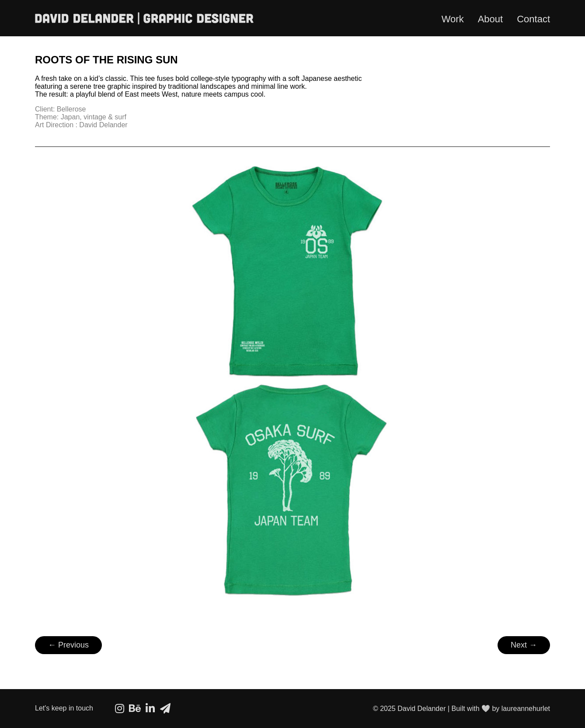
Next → (524, 645)
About (491, 19)
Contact (533, 19)
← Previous (68, 645)
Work (453, 19)
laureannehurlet (526, 709)
